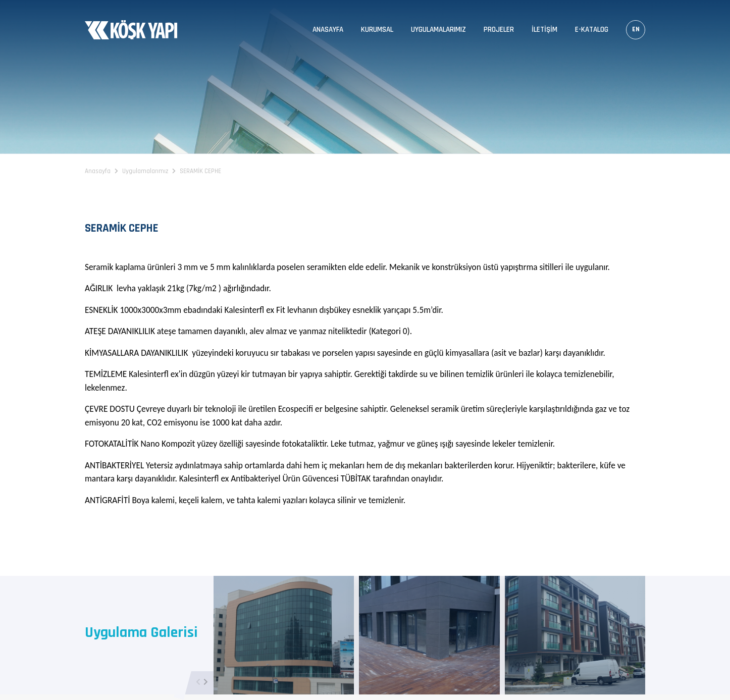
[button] (206, 683)
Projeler (499, 30)
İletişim (544, 30)
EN (636, 29)
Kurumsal (377, 30)
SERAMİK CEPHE (200, 171)
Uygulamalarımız (438, 30)
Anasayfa (328, 30)
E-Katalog (592, 30)
